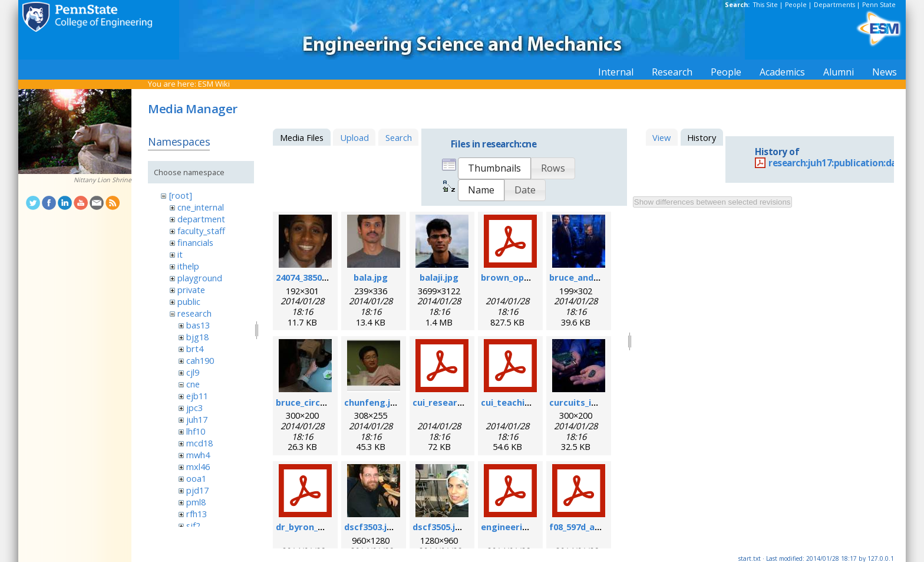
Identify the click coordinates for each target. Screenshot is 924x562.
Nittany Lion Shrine (103, 180)
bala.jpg (371, 277)
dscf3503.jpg (371, 527)
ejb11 (197, 396)
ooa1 (196, 478)
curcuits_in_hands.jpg (595, 402)
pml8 (196, 502)
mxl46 (198, 466)
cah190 (200, 360)
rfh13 (197, 514)
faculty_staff (201, 231)
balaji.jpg (439, 277)
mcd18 (199, 443)
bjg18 (197, 337)
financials (195, 242)
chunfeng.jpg (373, 402)
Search (399, 137)
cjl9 (193, 372)
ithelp (188, 266)
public (189, 301)
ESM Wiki (214, 84)
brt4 (195, 349)
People (796, 5)
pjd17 (197, 490)
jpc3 (194, 407)
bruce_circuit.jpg (312, 402)
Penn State (879, 5)
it (180, 254)
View (661, 137)
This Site (765, 5)
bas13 (198, 325)
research (194, 313)
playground (200, 278)
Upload (354, 137)
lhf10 (196, 431)
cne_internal (201, 207)
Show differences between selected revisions (712, 202)
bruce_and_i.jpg (582, 277)
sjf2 (193, 525)
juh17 (197, 419)
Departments (834, 5)
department (201, 219)
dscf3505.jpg (439, 527)
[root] (181, 195)
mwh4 (198, 455)
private (191, 290)
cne (193, 384)
